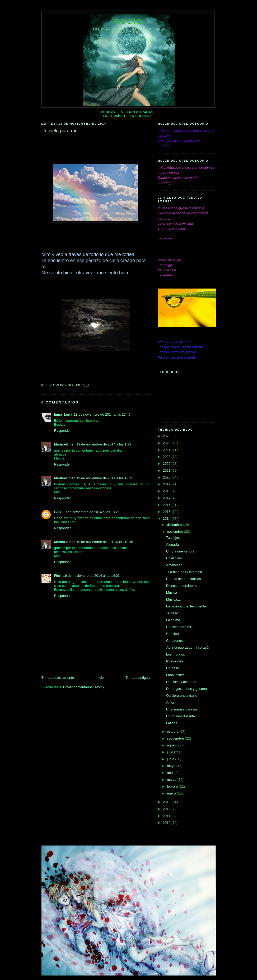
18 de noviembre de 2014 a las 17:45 (102, 414)
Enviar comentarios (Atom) (83, 687)
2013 (167, 802)
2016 (167, 505)
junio (171, 759)
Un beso (172, 668)
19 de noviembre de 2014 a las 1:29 (104, 444)
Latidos (172, 723)
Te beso (172, 613)
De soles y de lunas (181, 682)
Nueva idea (175, 661)
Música (172, 593)
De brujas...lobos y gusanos (187, 689)
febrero (173, 786)
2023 (167, 457)
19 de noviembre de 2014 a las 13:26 (91, 512)
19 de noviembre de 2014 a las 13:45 (105, 542)
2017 (167, 498)
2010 (167, 823)
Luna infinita (175, 675)
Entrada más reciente (58, 678)
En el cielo (174, 558)
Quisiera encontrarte (182, 696)
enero (172, 793)
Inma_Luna (63, 414)
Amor (170, 702)
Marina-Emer (65, 444)
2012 (167, 809)
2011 (167, 816)
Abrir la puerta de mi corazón (188, 647)
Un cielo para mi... (180, 627)
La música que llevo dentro (187, 606)
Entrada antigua (138, 678)
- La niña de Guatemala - (185, 572)
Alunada (172, 544)
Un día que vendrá (180, 551)
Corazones (174, 641)
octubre (173, 731)
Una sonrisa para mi (181, 709)
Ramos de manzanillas (184, 579)
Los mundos (176, 654)
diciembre (175, 525)
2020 (167, 477)
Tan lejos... (174, 538)
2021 (167, 470)
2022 (167, 464)
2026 (167, 436)
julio (170, 752)
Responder (63, 431)
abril (171, 773)
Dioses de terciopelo (182, 586)
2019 (167, 484)
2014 (167, 519)
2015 (167, 512)
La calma (173, 620)
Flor (58, 576)
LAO (58, 512)
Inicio (100, 678)
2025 (167, 443)
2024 (167, 450)
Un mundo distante (181, 716)
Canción (172, 634)
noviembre (175, 531)
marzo (172, 780)
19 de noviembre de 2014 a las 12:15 (105, 478)
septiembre (176, 738)
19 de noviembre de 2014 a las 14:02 (92, 576)
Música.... (174, 599)
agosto (173, 745)
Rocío (129, 22)
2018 (167, 491)
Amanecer (174, 565)
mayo (172, 766)
